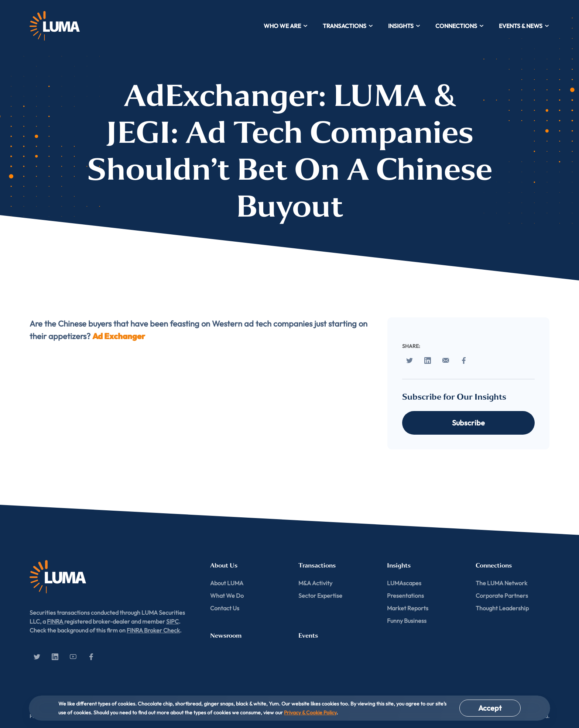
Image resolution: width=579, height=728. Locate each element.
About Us (224, 565)
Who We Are (286, 26)
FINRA (56, 621)
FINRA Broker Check (153, 630)
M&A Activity (315, 583)
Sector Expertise (320, 596)
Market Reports (408, 608)
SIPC (172, 621)
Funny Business (407, 621)
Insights (404, 26)
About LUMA (227, 583)
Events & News (524, 26)
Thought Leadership (502, 608)
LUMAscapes (404, 583)
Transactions (348, 26)
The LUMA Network (501, 583)
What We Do (227, 596)
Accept (490, 708)
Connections (460, 26)
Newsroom (226, 636)
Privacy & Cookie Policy (310, 713)
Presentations (405, 596)
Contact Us (225, 608)
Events (308, 636)
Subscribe (468, 423)
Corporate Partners (502, 596)
